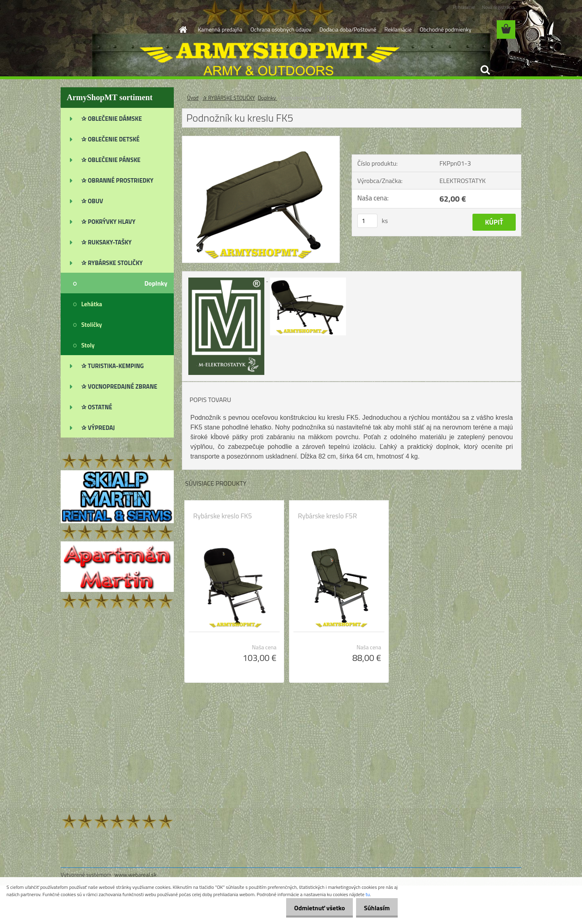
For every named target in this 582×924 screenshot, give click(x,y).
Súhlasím (375, 908)
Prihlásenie (464, 7)
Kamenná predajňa (220, 29)
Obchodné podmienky (445, 29)
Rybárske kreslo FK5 (222, 516)
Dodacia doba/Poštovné (348, 29)
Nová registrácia (498, 7)
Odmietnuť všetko (313, 908)
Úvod (193, 98)
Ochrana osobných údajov (281, 29)
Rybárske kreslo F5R (327, 516)
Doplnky (267, 98)
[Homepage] (183, 29)
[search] (485, 70)
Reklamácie (398, 29)
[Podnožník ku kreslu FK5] (261, 139)
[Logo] (116, 30)
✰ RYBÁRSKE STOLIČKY (229, 98)
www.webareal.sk (136, 875)
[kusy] (367, 221)
